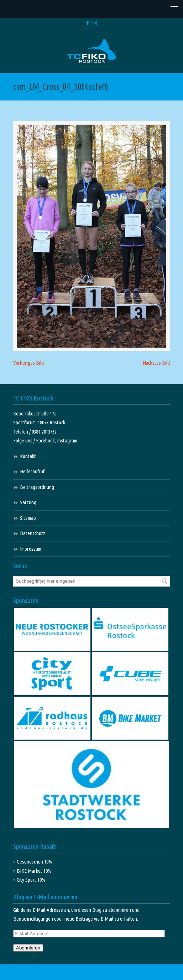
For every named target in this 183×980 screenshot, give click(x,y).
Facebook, (46, 440)
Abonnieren (28, 948)
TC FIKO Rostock (91, 51)
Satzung (28, 502)
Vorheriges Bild (28, 363)
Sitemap (28, 518)
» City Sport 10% (29, 880)
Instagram (67, 440)
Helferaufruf (32, 471)
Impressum (31, 549)
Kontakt (28, 456)
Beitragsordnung (37, 487)
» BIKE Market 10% (32, 871)
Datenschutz (33, 533)
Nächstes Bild (156, 363)
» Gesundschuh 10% (33, 862)
